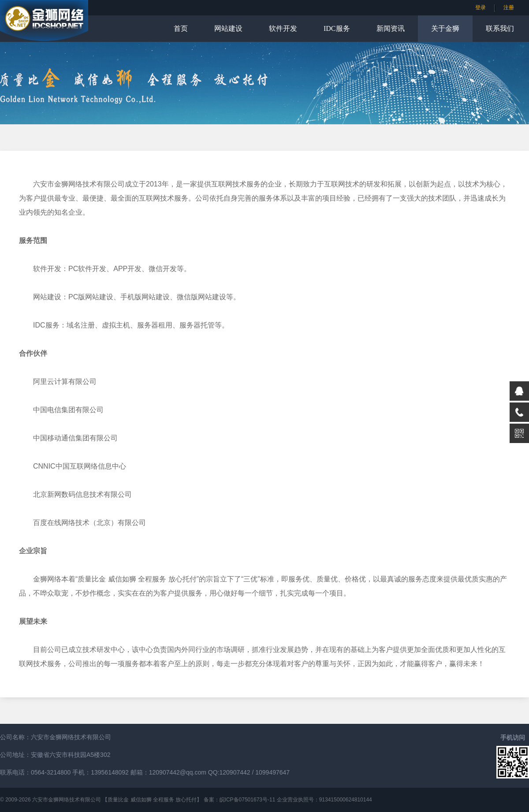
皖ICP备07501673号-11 (248, 800)
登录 (481, 7)
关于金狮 (445, 28)
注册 (509, 7)
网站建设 (228, 28)
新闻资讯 (391, 28)
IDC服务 (337, 28)
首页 (181, 28)
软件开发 (283, 28)
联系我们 (500, 28)
